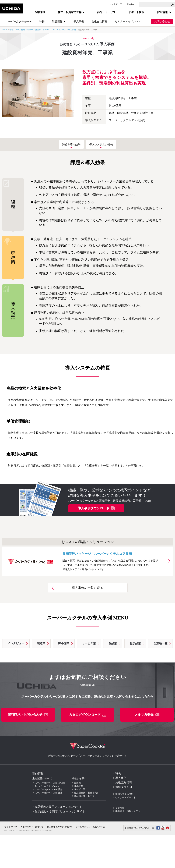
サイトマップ (116, 4)
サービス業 (89, 643)
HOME (5, 30)
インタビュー (16, 643)
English (130, 4)
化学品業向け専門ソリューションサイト (60, 811)
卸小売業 (64, 643)
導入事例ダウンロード (96, 508)
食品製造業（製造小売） (87, 793)
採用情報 (162, 12)
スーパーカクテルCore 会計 (48, 793)
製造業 (41, 643)
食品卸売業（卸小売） (85, 796)
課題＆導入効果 (71, 144)
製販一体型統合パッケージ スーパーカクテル (47, 30)
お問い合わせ (162, 22)
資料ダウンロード (127, 787)
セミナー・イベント (127, 22)
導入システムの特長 (101, 144)
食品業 (113, 643)
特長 (118, 773)
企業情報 (120, 808)
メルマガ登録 (147, 715)
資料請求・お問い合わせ (28, 715)
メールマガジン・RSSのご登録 (90, 827)
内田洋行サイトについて (32, 827)
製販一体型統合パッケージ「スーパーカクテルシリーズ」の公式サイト (87, 756)
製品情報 (38, 773)
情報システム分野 (17, 30)
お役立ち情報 (99, 22)
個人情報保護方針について (60, 827)
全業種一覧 (160, 643)
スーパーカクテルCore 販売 (48, 789)
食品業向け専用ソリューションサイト (58, 807)
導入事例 (79, 22)
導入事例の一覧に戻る (87, 588)
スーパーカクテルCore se (47, 786)
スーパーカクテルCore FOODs (50, 783)
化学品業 (135, 643)
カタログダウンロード (87, 715)
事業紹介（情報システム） (129, 811)
